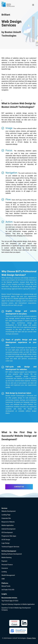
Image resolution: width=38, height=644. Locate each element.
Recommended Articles (9, 598)
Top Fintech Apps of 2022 (10, 601)
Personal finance (7, 565)
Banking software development (12, 554)
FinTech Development (9, 551)
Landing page (6, 515)
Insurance (5, 568)
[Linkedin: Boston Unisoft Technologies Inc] (24, 623)
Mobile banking (7, 558)
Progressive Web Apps (9, 536)
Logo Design (6, 543)
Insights (4, 594)
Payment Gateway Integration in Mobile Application (18, 604)
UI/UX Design (6, 540)
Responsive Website (8, 522)
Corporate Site (6, 518)
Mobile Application (8, 525)
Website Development (9, 511)
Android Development (8, 529)
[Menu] (33, 5)
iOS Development (7, 533)
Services (4, 508)
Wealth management (8, 575)
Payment (4, 561)
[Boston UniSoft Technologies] (8, 4)
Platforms (5, 583)
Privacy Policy (31, 638)
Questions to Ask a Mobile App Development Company (16, 609)
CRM (3, 579)
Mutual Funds (6, 586)
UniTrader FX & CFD (8, 590)
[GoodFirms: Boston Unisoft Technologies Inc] (18, 631)
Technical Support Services (10, 547)
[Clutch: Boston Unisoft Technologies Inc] (14, 623)
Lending (4, 572)
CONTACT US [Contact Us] (19, 487)
